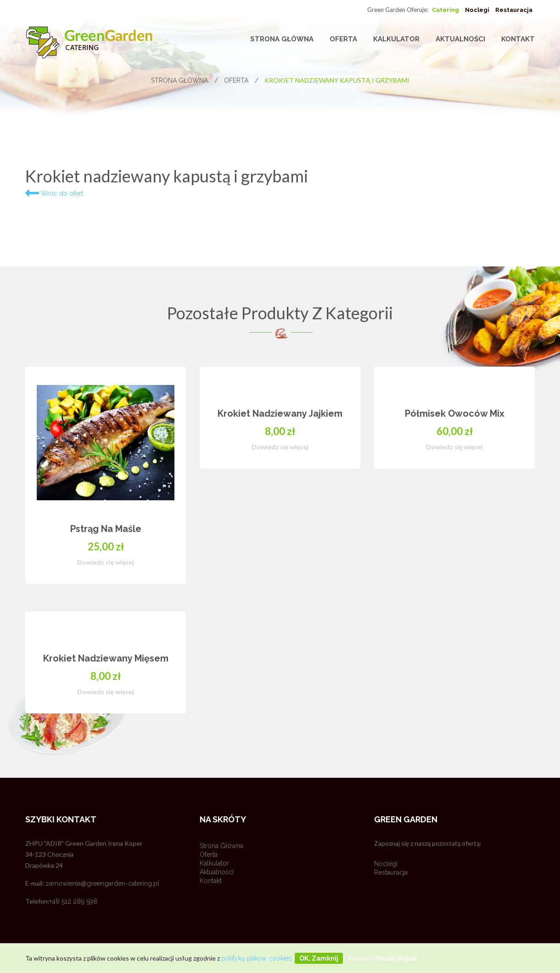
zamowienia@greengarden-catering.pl (102, 883)
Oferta (343, 39)
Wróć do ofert (54, 193)
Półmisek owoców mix (455, 413)
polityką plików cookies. (257, 958)
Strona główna (282, 39)
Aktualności (460, 39)
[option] (280, 554)
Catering (445, 10)
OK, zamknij (319, 958)
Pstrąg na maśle (106, 529)
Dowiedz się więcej (106, 562)
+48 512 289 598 (73, 901)
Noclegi (477, 10)
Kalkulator (396, 39)
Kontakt (518, 39)
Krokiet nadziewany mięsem (106, 658)
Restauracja (514, 10)
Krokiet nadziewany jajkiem (280, 413)
